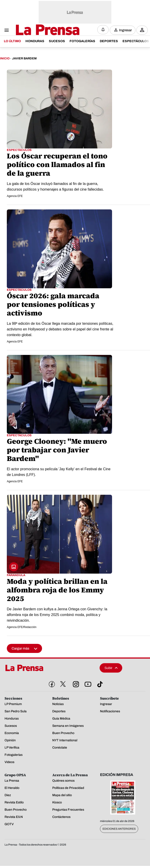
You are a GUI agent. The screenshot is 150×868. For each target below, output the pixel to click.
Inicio (5, 58)
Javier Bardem (24, 58)
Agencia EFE (15, 196)
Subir (111, 668)
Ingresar (125, 30)
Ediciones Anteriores (119, 829)
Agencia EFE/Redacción (22, 627)
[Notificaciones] (103, 30)
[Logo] (36, 30)
